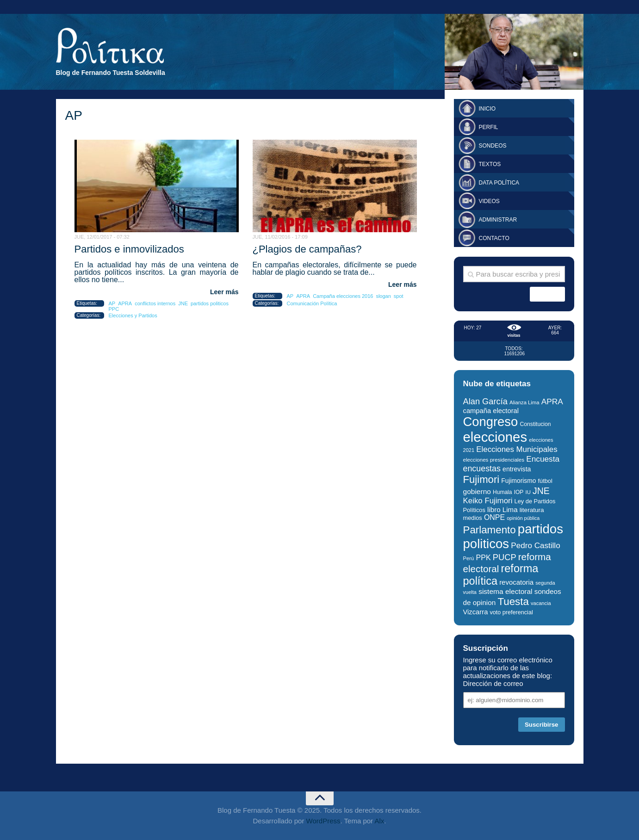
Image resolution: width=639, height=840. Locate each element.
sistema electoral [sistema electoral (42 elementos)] (505, 591)
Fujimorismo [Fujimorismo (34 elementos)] (518, 481)
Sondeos (493, 146)
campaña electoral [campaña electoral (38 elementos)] (491, 411)
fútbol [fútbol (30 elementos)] (545, 481)
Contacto (494, 238)
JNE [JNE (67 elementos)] (541, 491)
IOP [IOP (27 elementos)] (519, 492)
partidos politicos (210, 303)
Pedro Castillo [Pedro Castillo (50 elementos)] (535, 546)
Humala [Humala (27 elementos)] (502, 492)
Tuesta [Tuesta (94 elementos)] (513, 602)
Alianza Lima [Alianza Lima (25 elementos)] (524, 402)
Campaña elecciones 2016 (343, 296)
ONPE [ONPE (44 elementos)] (494, 517)
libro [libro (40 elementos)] (494, 510)
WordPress (323, 821)
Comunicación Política (312, 303)
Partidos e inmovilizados (129, 249)
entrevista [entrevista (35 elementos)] (517, 469)
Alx (379, 821)
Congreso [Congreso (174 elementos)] (491, 422)
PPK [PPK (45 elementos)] (483, 557)
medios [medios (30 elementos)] (473, 518)
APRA (125, 303)
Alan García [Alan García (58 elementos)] (485, 401)
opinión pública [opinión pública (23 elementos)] (523, 518)
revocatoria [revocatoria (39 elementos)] (516, 582)
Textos (490, 164)
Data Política (499, 183)
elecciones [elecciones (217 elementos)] (495, 437)
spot (399, 296)
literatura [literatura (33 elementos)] (532, 510)
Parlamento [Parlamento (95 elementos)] (490, 530)
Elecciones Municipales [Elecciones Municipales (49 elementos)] (517, 449)
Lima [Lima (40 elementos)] (510, 510)
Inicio (487, 109)
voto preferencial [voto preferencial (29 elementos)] (512, 612)
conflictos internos (155, 303)
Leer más (224, 292)
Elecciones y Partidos (133, 315)
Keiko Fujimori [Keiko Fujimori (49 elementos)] (488, 501)
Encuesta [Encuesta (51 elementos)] (543, 459)
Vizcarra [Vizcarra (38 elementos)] (476, 612)
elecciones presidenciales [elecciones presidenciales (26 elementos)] (494, 460)
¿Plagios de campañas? (307, 249)
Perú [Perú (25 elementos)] (469, 558)
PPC (114, 309)
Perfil (489, 127)
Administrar (498, 220)
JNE (183, 303)
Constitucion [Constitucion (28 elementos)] (535, 424)
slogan (383, 296)
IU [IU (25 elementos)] (528, 492)
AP (112, 303)
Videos (489, 201)
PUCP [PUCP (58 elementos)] (505, 557)
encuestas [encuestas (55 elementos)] (482, 469)
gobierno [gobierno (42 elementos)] (477, 491)
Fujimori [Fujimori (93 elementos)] (481, 479)
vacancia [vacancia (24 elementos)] (541, 603)
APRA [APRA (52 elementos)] (552, 401)
